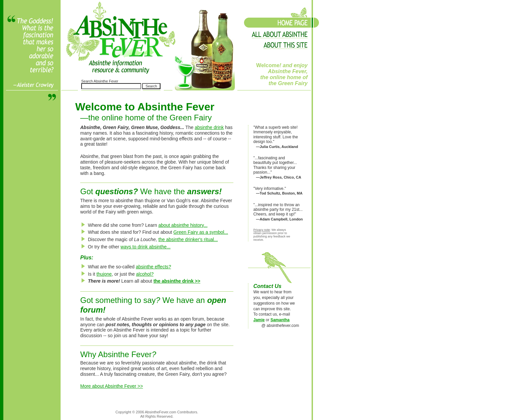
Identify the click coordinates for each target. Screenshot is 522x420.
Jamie (259, 320)
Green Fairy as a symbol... (201, 232)
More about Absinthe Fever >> (112, 386)
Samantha (280, 320)
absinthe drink (209, 127)
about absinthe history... (183, 225)
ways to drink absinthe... (145, 247)
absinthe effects (153, 267)
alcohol (145, 274)
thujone (104, 274)
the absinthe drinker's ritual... (188, 239)
